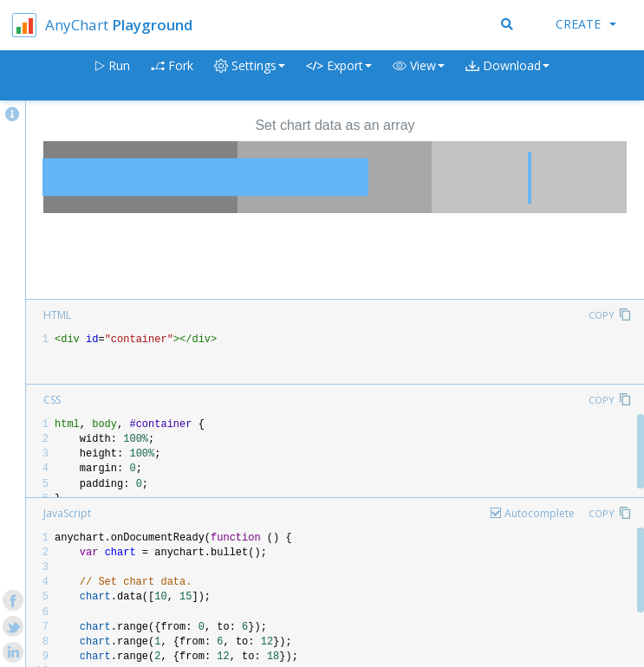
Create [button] (586, 24)
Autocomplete (540, 513)
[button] (419, 76)
